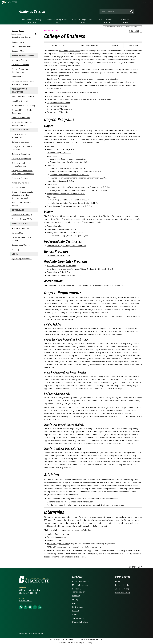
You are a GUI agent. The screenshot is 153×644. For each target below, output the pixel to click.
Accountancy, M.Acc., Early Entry (61, 266)
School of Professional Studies (21, 204)
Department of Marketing (58, 112)
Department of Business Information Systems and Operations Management (80, 99)
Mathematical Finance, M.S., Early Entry (64, 275)
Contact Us (77, 615)
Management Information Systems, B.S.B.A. (66, 194)
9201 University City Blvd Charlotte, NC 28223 (30, 592)
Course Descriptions (20, 65)
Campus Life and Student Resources (23, 112)
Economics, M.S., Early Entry (59, 272)
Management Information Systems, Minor (65, 233)
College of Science (20, 178)
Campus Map (17, 233)
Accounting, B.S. (54, 146)
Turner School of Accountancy (60, 96)
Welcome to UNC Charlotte (23, 97)
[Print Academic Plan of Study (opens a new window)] (130, 31)
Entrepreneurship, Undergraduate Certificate (67, 246)
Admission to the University (23, 106)
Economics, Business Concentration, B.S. (68, 159)
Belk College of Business (69, 51)
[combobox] (123, 27)
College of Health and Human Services (21, 165)
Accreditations (18, 77)
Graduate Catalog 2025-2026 (57, 21)
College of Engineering (21, 159)
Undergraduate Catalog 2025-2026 (31, 21)
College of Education (21, 154)
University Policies (80, 622)
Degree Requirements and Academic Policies (23, 83)
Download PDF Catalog (22, 215)
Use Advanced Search (21, 37)
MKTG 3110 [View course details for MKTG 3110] (52, 547)
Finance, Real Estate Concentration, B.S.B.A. (69, 175)
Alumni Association (81, 581)
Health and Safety (122, 593)
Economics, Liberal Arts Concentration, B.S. (69, 162)
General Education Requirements (20, 71)
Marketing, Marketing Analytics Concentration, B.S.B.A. (74, 203)
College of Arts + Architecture (19, 136)
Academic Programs (20, 60)
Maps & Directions (80, 585)
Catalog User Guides (21, 245)
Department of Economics (58, 103)
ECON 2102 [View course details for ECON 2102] (120, 416)
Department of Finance (57, 106)
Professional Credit (126, 21)
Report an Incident (123, 585)
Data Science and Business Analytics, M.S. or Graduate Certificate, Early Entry (81, 269)
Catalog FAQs (18, 51)
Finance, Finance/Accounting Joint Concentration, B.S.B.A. (76, 172)
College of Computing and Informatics (23, 148)
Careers (76, 611)
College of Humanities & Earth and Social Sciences (23, 172)
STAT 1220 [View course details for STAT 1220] (57, 419)
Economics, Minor (55, 226)
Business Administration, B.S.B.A (61, 150)
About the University (20, 101)
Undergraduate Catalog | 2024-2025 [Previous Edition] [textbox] (120, 27)
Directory (76, 596)
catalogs (57, 639)
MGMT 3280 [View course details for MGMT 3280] (68, 361)
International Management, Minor (61, 229)
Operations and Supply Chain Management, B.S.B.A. (70, 206)
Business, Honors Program (59, 256)
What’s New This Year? (21, 46)
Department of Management (59, 109)
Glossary (15, 250)
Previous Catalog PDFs (22, 219)
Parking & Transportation (79, 590)
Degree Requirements (91, 45)
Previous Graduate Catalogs (106, 21)
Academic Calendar (20, 228)
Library (75, 599)
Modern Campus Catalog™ (82, 642)
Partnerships (78, 607)
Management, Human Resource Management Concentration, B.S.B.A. (80, 187)
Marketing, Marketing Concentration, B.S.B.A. (70, 200)
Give (74, 603)
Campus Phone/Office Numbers (21, 239)
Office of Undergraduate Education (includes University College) (22, 195)
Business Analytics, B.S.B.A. (59, 153)
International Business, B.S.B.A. (61, 181)
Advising (116, 45)
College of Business (20, 142)
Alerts (117, 581)
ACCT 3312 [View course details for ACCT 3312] (52, 544)
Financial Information (21, 118)
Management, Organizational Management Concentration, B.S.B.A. (79, 190)
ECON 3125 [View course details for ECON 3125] (131, 416)
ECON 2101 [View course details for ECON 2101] (110, 416)
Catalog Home (18, 42)
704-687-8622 (25, 601)
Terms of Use (78, 618)
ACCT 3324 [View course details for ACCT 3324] (64, 544)
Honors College (18, 187)
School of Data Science (22, 183)
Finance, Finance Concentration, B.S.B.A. (68, 168)
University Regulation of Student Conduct (22, 124)
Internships (133, 45)
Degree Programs (59, 45)
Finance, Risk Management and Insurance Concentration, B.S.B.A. (79, 178)
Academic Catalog (32, 12)
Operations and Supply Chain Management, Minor (69, 236)
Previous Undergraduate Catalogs (82, 21)
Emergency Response (124, 589)
